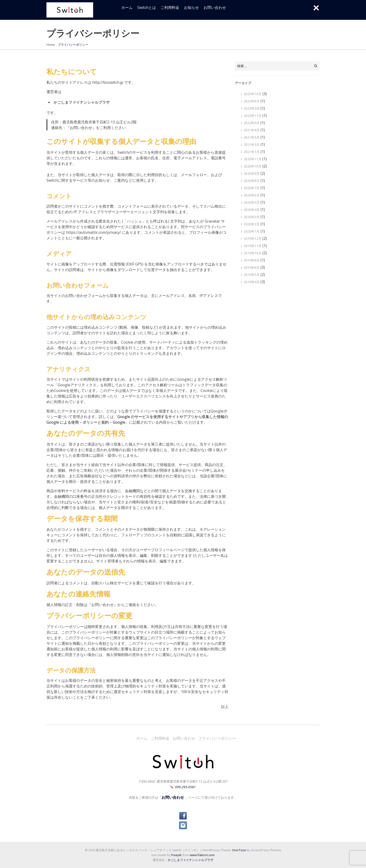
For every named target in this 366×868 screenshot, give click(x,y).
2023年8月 (252, 101)
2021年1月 (252, 152)
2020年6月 (252, 195)
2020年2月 (252, 224)
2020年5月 (252, 202)
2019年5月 (252, 275)
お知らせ (191, 7)
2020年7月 (252, 188)
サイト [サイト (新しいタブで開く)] (174, 417)
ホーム (127, 7)
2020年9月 (252, 173)
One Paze (239, 850)
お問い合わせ (215, 7)
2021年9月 (252, 130)
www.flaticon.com (202, 855)
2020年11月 (253, 159)
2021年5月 (252, 137)
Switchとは (147, 7)
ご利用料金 (170, 7)
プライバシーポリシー (217, 738)
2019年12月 (253, 239)
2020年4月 (252, 210)
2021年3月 (252, 145)
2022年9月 (252, 123)
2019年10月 (253, 253)
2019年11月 (253, 246)
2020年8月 (252, 181)
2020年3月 (252, 217)
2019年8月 (252, 260)
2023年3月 (252, 108)
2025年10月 (253, 94)
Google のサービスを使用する (143, 417)
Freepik (176, 855)
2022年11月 (253, 116)
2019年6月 (252, 267)
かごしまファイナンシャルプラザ (82, 102)
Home (51, 45)
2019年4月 (252, 282)
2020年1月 (252, 231)
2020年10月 (253, 166)
